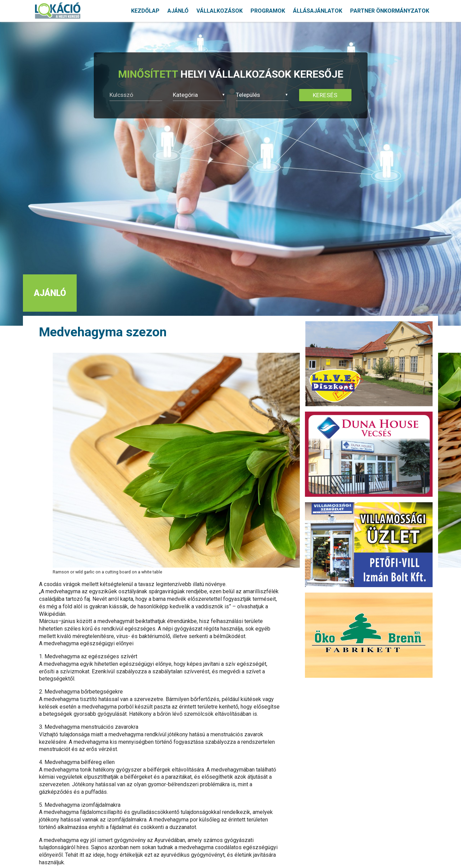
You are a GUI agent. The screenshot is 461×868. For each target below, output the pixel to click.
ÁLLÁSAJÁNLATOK (318, 11)
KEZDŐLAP (145, 11)
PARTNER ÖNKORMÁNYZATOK (390, 11)
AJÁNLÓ (178, 11)
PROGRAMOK (268, 11)
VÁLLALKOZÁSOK (220, 11)
